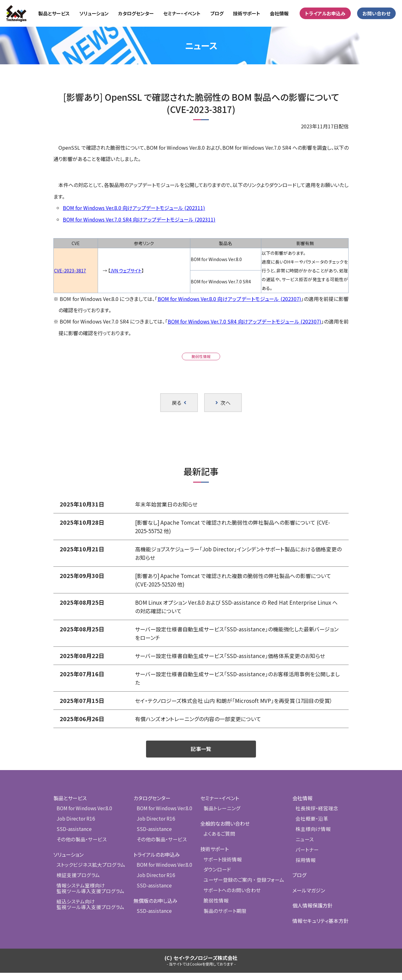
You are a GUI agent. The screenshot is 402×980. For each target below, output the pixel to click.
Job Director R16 (75, 827)
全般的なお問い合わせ (226, 832)
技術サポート (216, 857)
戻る (179, 403)
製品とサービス (70, 806)
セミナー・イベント (221, 806)
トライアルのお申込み (156, 862)
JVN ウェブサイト (126, 270)
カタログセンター (151, 806)
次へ (223, 403)
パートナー (307, 857)
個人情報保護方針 (312, 913)
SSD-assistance (74, 837)
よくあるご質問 (220, 842)
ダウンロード (218, 878)
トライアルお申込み (325, 13)
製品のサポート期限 (225, 918)
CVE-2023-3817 (70, 270)
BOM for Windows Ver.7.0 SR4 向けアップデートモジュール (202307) (244, 321)
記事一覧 (201, 757)
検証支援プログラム (77, 883)
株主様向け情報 (312, 837)
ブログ (299, 882)
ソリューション (68, 862)
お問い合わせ (376, 13)
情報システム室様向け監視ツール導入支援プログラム (88, 895)
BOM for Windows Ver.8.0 (83, 817)
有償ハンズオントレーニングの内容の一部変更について (202, 727)
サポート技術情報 (223, 867)
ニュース (304, 847)
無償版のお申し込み (155, 908)
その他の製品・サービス (80, 847)
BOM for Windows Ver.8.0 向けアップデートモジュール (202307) (229, 299)
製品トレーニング (222, 817)
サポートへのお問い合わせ (232, 898)
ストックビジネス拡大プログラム (89, 872)
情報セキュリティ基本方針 (321, 928)
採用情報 (305, 867)
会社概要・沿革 (311, 827)
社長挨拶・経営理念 (316, 817)
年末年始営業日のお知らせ (168, 504)
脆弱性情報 (201, 356)
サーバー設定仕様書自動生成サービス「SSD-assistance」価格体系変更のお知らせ (235, 656)
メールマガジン (309, 897)
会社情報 (302, 806)
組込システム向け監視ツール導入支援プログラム (88, 911)
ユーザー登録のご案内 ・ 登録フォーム (243, 888)
